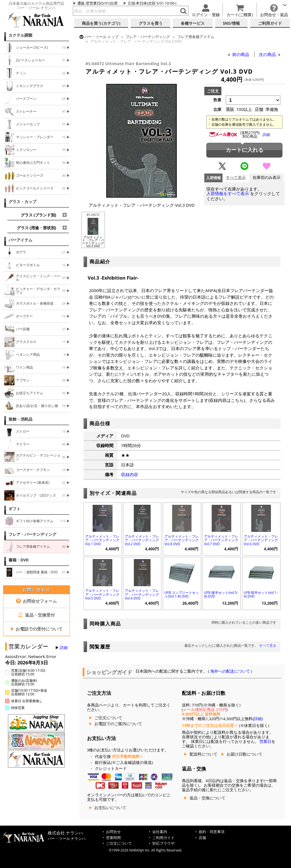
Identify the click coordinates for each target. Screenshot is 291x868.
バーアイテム (20, 240)
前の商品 (241, 54)
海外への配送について (230, 671)
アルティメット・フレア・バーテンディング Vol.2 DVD (142, 540)
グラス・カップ (22, 202)
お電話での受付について (36, 629)
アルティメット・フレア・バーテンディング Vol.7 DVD (221, 540)
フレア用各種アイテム (196, 37)
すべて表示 (236, 178)
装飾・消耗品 (20, 419)
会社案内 (160, 832)
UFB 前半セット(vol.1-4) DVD (261, 594)
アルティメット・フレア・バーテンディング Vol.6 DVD (261, 540)
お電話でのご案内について (118, 724)
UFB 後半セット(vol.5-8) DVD (221, 594)
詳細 (64, 648)
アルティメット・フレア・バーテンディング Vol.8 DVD (182, 540)
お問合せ (113, 832)
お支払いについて (110, 808)
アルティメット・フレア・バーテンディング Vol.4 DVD (142, 594)
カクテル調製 (20, 35)
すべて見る (268, 645)
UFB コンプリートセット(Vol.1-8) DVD (182, 594)
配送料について (203, 754)
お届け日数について (244, 754)
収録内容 (130, 474)
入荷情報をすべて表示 (228, 194)
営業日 (265, 741)
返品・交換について (207, 798)
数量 (217, 100)
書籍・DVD (19, 560)
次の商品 (268, 54)
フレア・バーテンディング (32, 534)
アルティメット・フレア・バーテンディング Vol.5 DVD (102, 594)
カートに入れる (245, 150)
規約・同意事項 (212, 832)
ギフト (14, 509)
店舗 (131, 3)
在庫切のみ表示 (267, 178)
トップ (101, 37)
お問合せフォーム (37, 601)
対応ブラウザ (163, 843)
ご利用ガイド (163, 838)
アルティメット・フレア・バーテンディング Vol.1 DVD (102, 540)
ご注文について (108, 718)
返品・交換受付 (36, 615)
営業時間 (113, 838)
